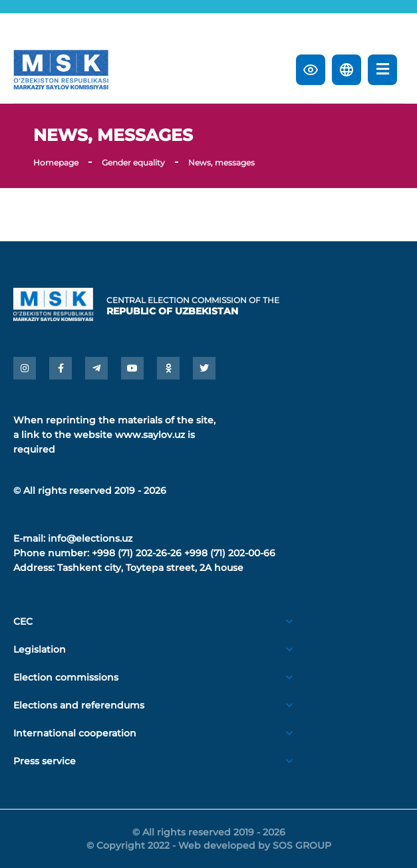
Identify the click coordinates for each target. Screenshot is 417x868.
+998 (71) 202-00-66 (230, 553)
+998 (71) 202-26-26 (137, 553)
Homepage (56, 163)
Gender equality (133, 163)
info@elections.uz (90, 538)
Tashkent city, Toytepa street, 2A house (150, 568)
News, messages (221, 163)
